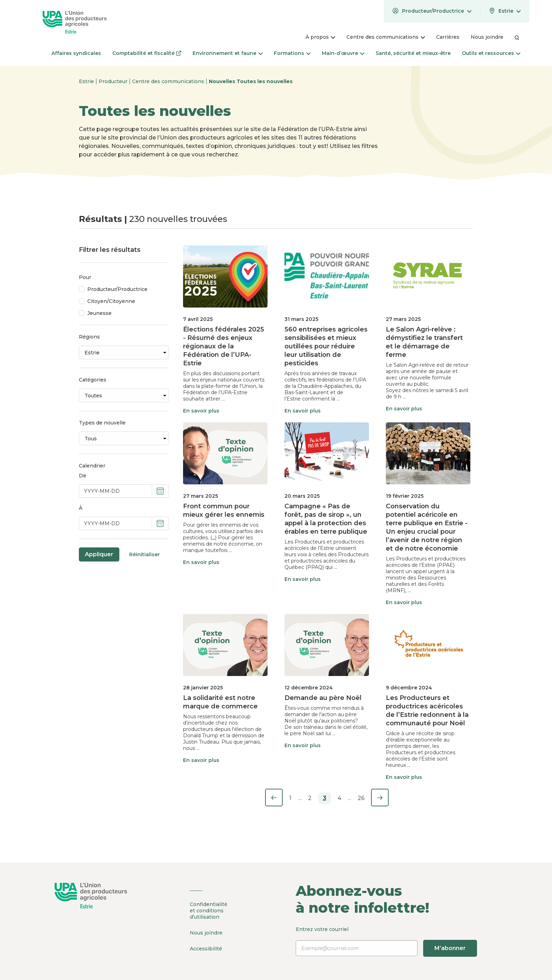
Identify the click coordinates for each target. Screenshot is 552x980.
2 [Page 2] (310, 798)
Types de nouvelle (102, 423)
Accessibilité (206, 949)
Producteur (114, 81)
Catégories (93, 380)
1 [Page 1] (290, 798)
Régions (89, 337)
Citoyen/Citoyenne (111, 301)
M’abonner (450, 948)
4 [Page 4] (339, 798)
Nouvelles (223, 81)
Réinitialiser (145, 554)
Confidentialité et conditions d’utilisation (209, 911)
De (83, 476)
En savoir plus (201, 411)
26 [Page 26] (361, 798)
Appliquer (99, 554)
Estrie (87, 81)
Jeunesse (99, 313)
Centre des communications (169, 81)
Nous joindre (206, 933)
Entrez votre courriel (386, 941)
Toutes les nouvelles (265, 81)
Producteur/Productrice (117, 289)
